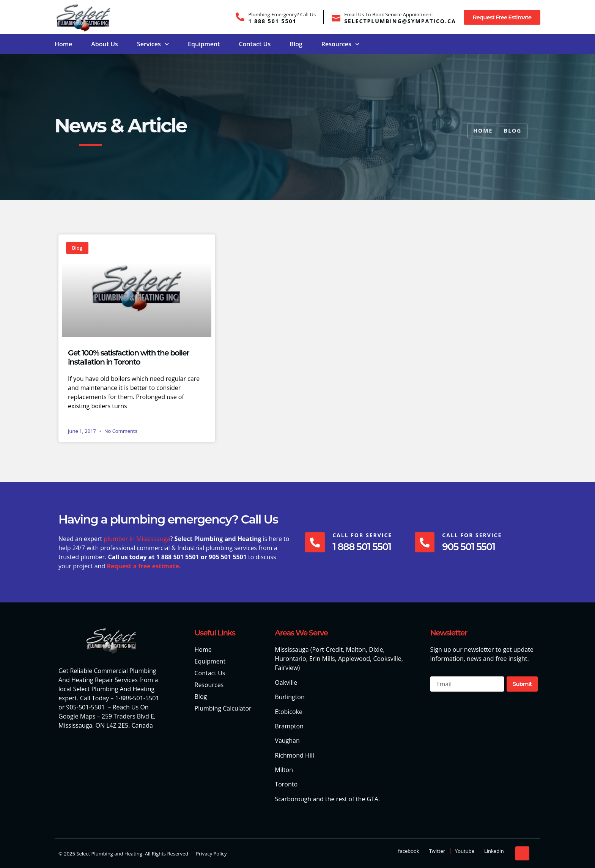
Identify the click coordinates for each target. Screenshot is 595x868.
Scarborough (293, 799)
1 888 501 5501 (272, 21)
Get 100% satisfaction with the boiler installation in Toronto (128, 357)
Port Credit (327, 649)
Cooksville (387, 659)
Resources (340, 44)
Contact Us (255, 44)
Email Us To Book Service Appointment (389, 14)
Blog (296, 44)
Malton (356, 649)
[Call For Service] (316, 542)
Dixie (376, 649)
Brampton (289, 726)
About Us (105, 44)
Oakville (286, 682)
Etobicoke (289, 712)
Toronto (286, 784)
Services (153, 44)
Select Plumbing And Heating (114, 689)
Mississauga (292, 649)
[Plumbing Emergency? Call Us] (240, 17)
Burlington (290, 697)
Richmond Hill (294, 755)
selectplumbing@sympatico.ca (400, 21)
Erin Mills (322, 659)
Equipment (204, 44)
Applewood (354, 659)
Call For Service (364, 535)
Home (63, 44)
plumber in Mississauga (137, 539)
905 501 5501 (471, 547)
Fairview (286, 668)
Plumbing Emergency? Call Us (282, 14)
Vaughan (287, 741)
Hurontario (290, 659)
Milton (284, 770)
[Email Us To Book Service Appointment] (336, 17)
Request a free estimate (143, 566)
